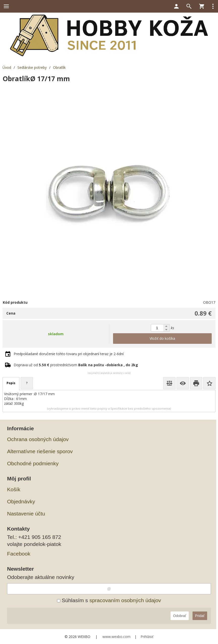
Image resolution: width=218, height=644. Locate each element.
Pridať (200, 616)
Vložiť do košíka (162, 338)
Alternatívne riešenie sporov (40, 451)
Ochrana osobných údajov (38, 439)
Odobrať (180, 616)
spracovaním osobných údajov (125, 600)
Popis (11, 383)
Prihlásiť (147, 637)
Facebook (19, 554)
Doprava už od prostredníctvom (76, 365)
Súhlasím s (109, 600)
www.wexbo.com (116, 637)
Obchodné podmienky (33, 463)
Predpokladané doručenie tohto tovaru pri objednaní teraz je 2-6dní (69, 354)
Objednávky (21, 501)
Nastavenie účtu (26, 514)
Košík (14, 489)
